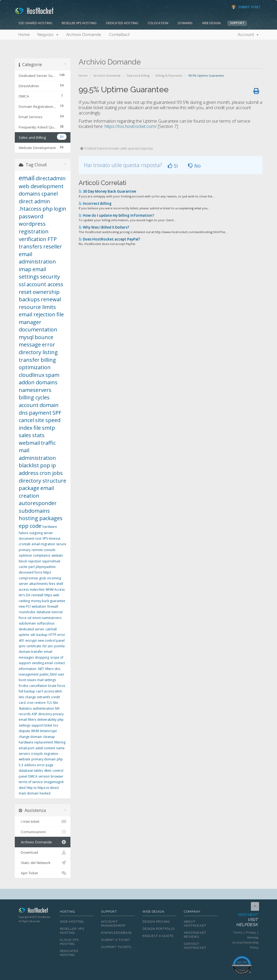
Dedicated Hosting (122, 23)
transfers (30, 246)
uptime (24, 635)
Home (24, 35)
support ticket (42, 725)
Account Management (113, 924)
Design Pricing (156, 922)
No (194, 166)
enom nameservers (47, 618)
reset (25, 292)
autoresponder (38, 503)
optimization (35, 367)
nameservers (35, 390)
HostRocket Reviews (195, 935)
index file (30, 428)
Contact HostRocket (195, 946)
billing (48, 360)
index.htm (37, 590)
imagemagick (54, 782)
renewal (51, 299)
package (29, 488)
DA (28, 595)
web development (41, 186)
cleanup (49, 737)
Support (237, 23)
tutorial (57, 612)
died (22, 788)
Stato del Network (43, 863)
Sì (173, 166)
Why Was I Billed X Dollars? (104, 227)
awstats (57, 555)
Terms (238, 932)
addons (30, 765)
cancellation (38, 686)
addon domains (38, 382)
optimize (25, 555)
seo (50, 646)
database (44, 612)
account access (45, 284)
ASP (34, 714)
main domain (29, 793)
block (23, 561)
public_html (48, 674)
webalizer (39, 606)
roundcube (27, 612)
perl (32, 567)
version (44, 776)
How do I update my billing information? (116, 215)
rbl (44, 646)
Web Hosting (72, 922)
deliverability (47, 720)
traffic (48, 443)
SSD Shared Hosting (35, 23)
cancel (26, 420)
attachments (39, 584)
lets (21, 697)
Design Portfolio (158, 929)
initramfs (44, 697)
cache (23, 567)
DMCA (33, 776)
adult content (45, 748)
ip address (37, 469)
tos (56, 725)
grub (43, 578)
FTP (52, 239)
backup (42, 635)
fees (52, 584)
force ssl (25, 618)
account (29, 405)
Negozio (48, 35)
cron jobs (51, 473)
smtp (49, 428)
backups (29, 299)
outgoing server (41, 533)
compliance (42, 555)
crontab (25, 544)
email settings (32, 273)
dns (23, 413)
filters (49, 669)
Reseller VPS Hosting (79, 23)
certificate (34, 646)
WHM (35, 731)
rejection (35, 561)
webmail (29, 443)
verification (33, 239)
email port (27, 748)
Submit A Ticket (116, 940)
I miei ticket (43, 821)
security (50, 277)
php (48, 209)
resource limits (37, 307)
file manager (41, 318)
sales (25, 435)
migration (51, 754)
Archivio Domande (84, 35)
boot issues (27, 680)
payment (40, 413)
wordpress (32, 224)
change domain (30, 737)
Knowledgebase (116, 933)
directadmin (51, 178)
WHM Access (55, 590)
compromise (28, 578)
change (30, 697)
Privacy (251, 932)
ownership (46, 292)
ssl (22, 284)
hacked (45, 793)
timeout (55, 538)
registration (34, 231)
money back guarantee (48, 601)
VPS (45, 538)
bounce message (36, 341)
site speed (48, 420)
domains (30, 194)
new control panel (51, 641)
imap (25, 269)
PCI (28, 606)
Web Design (211, 23)
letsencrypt (48, 731)
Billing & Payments (169, 75)
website (25, 759)
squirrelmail (51, 561)
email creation (36, 492)
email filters (27, 720)
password (31, 216)
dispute (24, 731)
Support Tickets (116, 947)
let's (22, 595)
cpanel (50, 194)
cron (30, 703)
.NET (41, 669)
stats (38, 435)
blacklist (29, 465)
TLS (49, 703)
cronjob (37, 754)
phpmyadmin (46, 567)
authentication (43, 708)
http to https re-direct (43, 788)
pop (45, 465)
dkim (48, 771)
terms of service (31, 782)
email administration (37, 258)
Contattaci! (119, 35)
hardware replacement (36, 742)
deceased (26, 572)
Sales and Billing (138, 75)
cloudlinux (32, 375)
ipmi (22, 646)
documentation (38, 329)
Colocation (158, 23)
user (61, 674)
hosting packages (41, 518)
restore (40, 703)
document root (30, 538)
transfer (29, 360)
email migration (43, 544)
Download (43, 852)
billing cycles (34, 397)
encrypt (31, 641)
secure (61, 544)
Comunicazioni (43, 832)
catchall (51, 629)
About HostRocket (195, 924)
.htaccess (30, 209)
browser (57, 776)
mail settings (47, 680)
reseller (53, 246)
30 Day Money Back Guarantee (107, 191)
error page (45, 765)
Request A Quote (158, 936)
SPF (57, 413)
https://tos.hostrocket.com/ (131, 126)
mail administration (37, 454)
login (60, 209)
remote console (44, 550)
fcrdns (23, 686)
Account (248, 35)
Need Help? (241, 920)
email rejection (37, 314)
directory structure (42, 481)
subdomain (27, 623)
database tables (31, 771)
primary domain (44, 759)
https (48, 595)
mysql (26, 337)
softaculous (46, 623)
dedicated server (32, 629)
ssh (33, 635)
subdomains (34, 511)
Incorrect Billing (95, 204)
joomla (59, 646)
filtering (60, 742)
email (27, 178)
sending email (42, 663)
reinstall (37, 595)
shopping (42, 657)
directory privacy (51, 714)
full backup (27, 691)
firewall (53, 606)
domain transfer (31, 652)
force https (43, 572)
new (22, 606)
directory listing (38, 352)
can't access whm (49, 691)
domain (49, 405)
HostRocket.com (35, 911)
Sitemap (253, 937)
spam (52, 375)
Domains (185, 23)
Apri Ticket (43, 873)
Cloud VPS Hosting (69, 942)
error (49, 345)
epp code (30, 526)
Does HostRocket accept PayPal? (109, 239)
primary (25, 550)
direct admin (34, 201)
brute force (57, 686)
